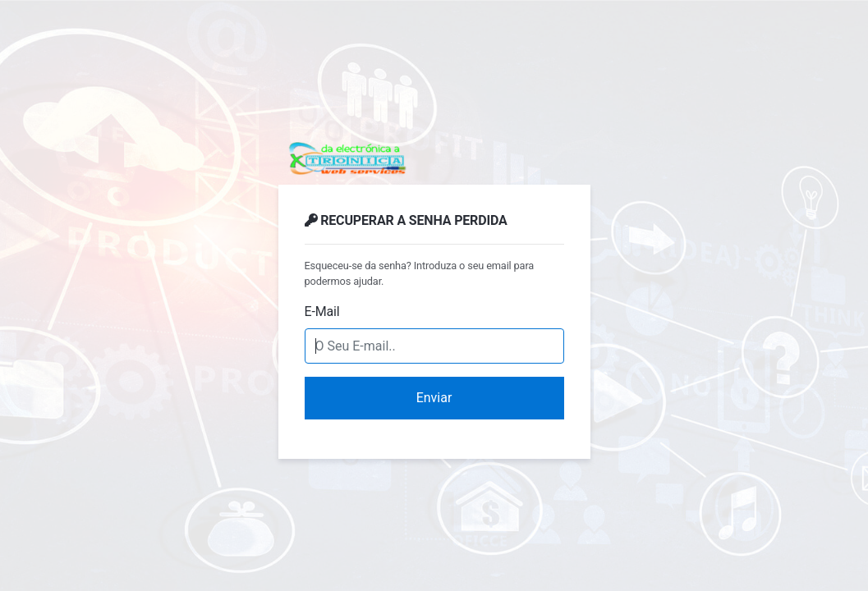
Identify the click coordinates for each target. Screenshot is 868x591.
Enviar (434, 398)
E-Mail (322, 312)
